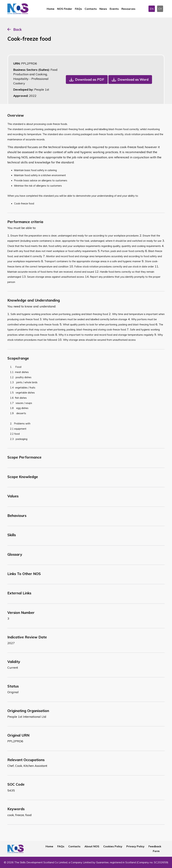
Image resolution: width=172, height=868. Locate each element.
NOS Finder (65, 9)
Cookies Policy (113, 846)
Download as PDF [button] (90, 79)
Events (114, 9)
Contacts (91, 9)
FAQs (78, 9)
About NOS (92, 846)
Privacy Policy (135, 846)
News (103, 9)
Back (17, 29)
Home (51, 9)
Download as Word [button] (133, 79)
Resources (128, 9)
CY (160, 9)
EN (152, 9)
